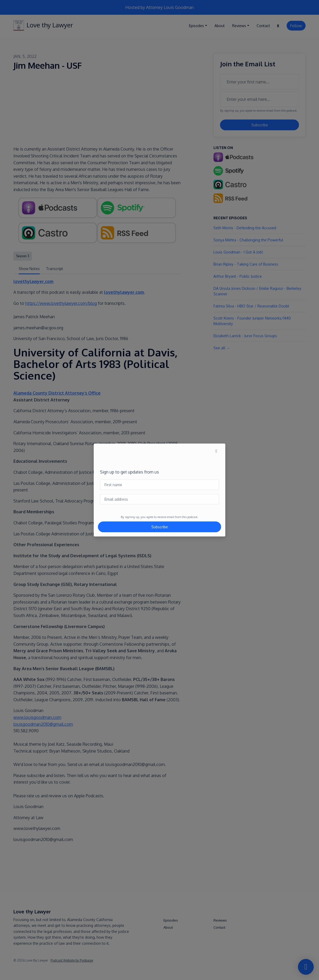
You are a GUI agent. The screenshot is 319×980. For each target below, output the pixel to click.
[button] (216, 451)
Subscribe (160, 527)
